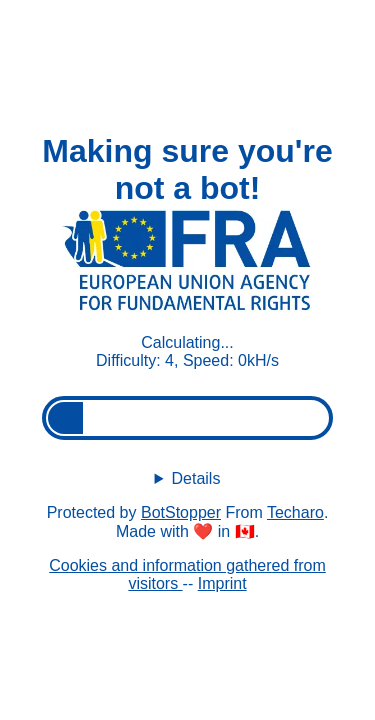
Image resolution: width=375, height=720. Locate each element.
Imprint (222, 583)
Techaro (295, 512)
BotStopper (181, 512)
